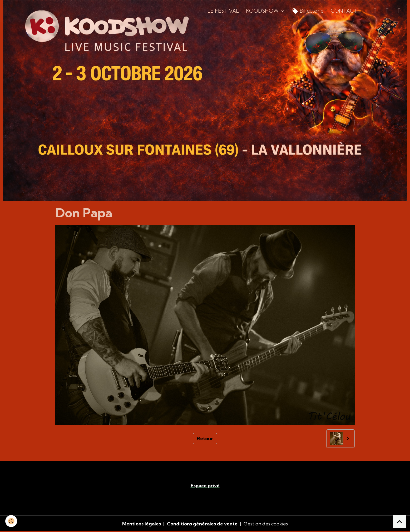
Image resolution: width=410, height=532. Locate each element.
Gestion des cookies (266, 524)
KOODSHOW (263, 11)
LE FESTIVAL (223, 11)
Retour (205, 438)
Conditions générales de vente (202, 524)
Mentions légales (142, 524)
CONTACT (344, 11)
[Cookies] (11, 521)
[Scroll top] (399, 521)
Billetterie (308, 11)
